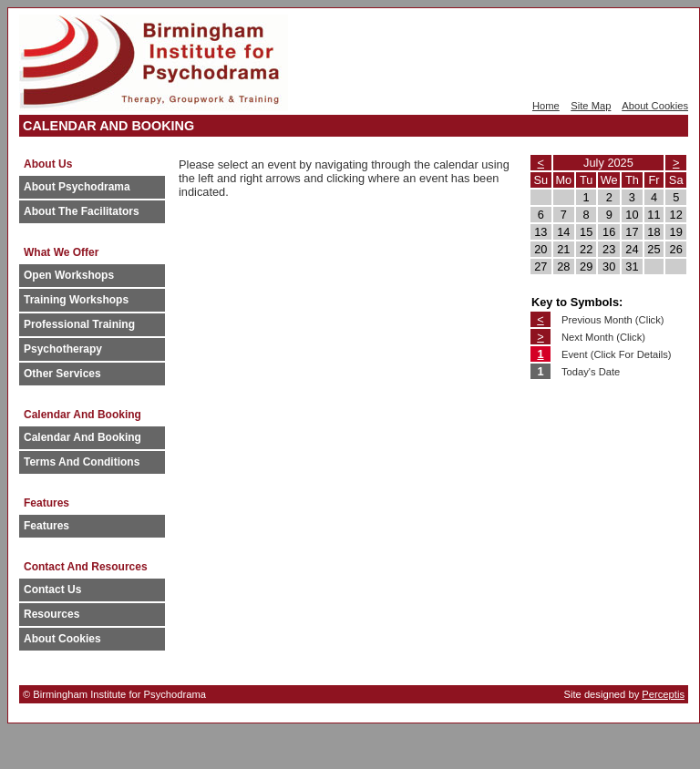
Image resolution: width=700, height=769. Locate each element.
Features (46, 526)
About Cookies (655, 106)
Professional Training (79, 324)
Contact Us (52, 590)
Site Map (591, 106)
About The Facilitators (82, 211)
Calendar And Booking (82, 437)
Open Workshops (69, 275)
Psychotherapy (63, 349)
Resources (51, 614)
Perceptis (663, 694)
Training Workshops (76, 300)
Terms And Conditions (82, 462)
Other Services (62, 374)
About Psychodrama (77, 187)
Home (546, 106)
